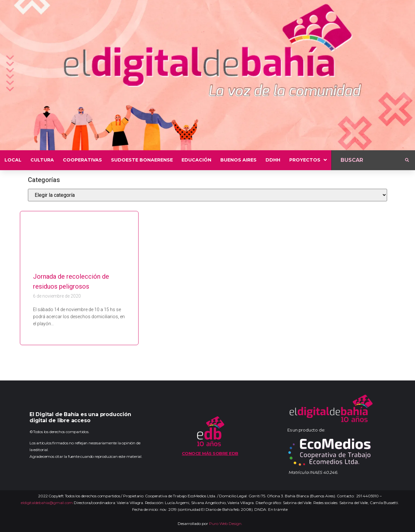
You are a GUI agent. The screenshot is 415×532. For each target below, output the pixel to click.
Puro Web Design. (226, 523)
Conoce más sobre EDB (210, 453)
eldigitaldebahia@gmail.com (47, 503)
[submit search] (407, 160)
